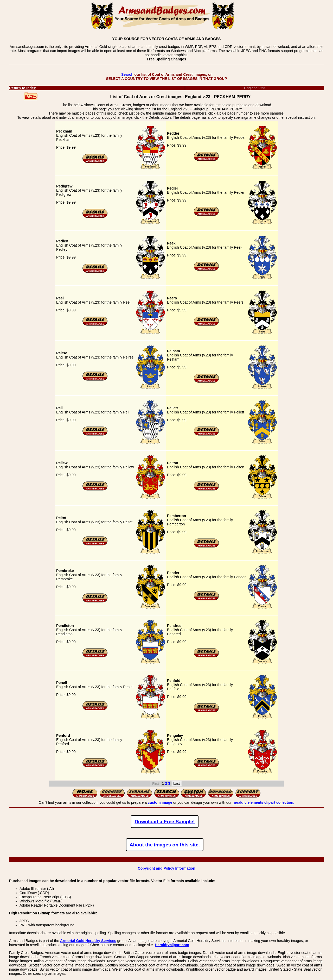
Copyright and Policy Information (167, 868)
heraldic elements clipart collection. (263, 802)
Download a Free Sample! (165, 822)
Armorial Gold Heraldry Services (88, 941)
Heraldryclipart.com (172, 945)
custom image (160, 802)
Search (127, 74)
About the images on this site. (165, 845)
